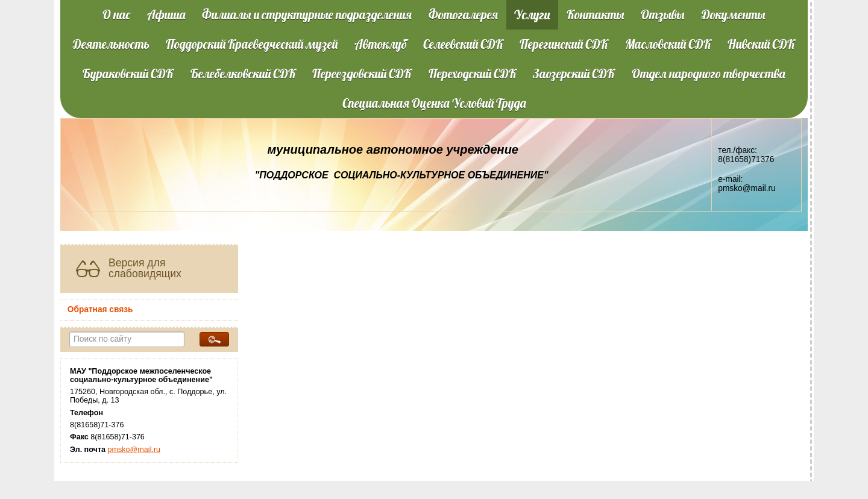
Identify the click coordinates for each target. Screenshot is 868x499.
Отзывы (663, 14)
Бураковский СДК (128, 74)
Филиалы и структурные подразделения (307, 14)
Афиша (166, 14)
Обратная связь (100, 309)
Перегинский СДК (564, 44)
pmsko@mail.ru (134, 450)
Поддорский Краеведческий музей (252, 44)
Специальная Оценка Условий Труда (434, 103)
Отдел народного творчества (709, 74)
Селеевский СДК (463, 44)
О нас (116, 14)
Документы (734, 14)
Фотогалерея (463, 14)
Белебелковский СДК (243, 74)
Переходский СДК (473, 74)
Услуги (532, 14)
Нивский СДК (761, 44)
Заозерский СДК (574, 74)
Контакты (596, 14)
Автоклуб (381, 44)
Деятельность (111, 44)
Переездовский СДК (362, 74)
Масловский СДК (668, 44)
